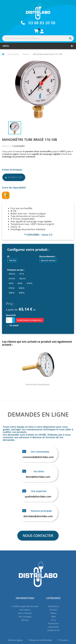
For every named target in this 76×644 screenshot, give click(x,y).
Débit (53, 616)
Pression (53, 610)
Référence (6, 146)
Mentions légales (15, 640)
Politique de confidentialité (40, 640)
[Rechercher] (38, 38)
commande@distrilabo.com (38, 457)
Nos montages (25, 616)
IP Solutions (63, 640)
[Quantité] (9, 320)
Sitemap (25, 620)
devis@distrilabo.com (38, 477)
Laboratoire (53, 627)
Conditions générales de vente (25, 606)
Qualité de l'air (53, 630)
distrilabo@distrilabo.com (38, 516)
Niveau (53, 613)
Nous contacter (25, 613)
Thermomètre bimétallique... (38, 384)
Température (53, 606)
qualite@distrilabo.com (38, 496)
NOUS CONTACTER (38, 536)
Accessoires (53, 623)
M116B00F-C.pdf (14, 177)
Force (53, 620)
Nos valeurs (25, 610)
